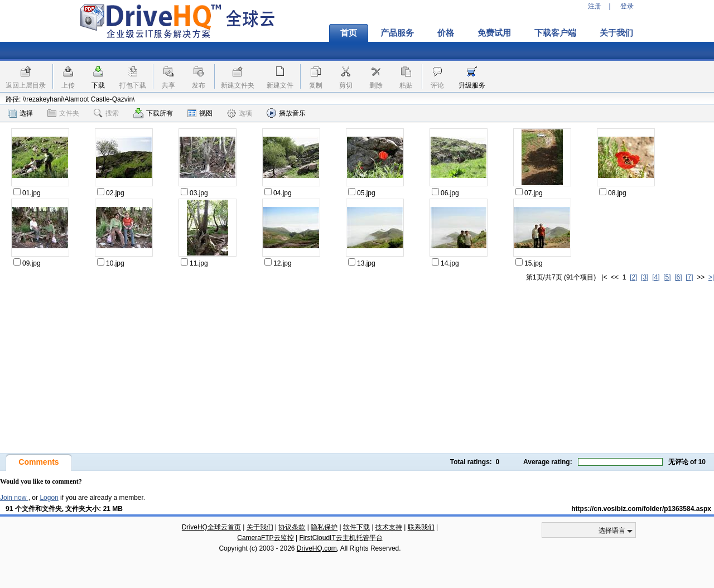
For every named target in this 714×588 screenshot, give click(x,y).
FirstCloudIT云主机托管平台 (341, 538)
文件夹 (63, 113)
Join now (14, 498)
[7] (689, 277)
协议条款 (292, 527)
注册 (595, 6)
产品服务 (397, 33)
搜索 (106, 113)
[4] (656, 277)
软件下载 (356, 527)
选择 (20, 113)
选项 (240, 113)
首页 (349, 33)
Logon (49, 498)
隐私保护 (324, 527)
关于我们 (616, 33)
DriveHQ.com (317, 548)
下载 (98, 85)
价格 (446, 33)
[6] (678, 277)
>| (711, 277)
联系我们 (421, 527)
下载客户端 (555, 33)
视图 (200, 113)
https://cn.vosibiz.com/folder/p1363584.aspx (641, 509)
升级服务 (472, 85)
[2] (633, 277)
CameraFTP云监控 (265, 538)
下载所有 (153, 113)
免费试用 (494, 33)
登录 (627, 6)
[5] (667, 277)
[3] (645, 277)
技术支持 (389, 527)
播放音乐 (286, 113)
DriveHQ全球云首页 (211, 527)
